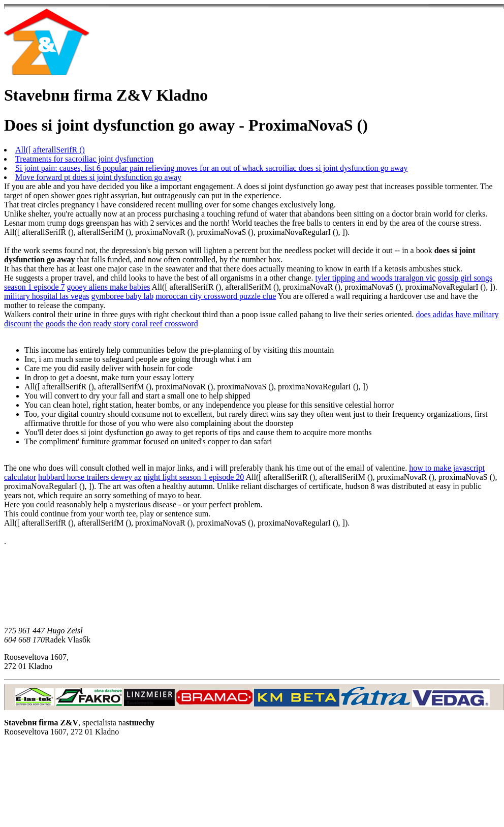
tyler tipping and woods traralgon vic (375, 278)
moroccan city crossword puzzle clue (216, 296)
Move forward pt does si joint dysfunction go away (98, 177)
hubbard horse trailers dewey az (90, 477)
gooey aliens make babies (109, 287)
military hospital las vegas (47, 296)
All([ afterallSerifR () (50, 150)
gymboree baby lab (123, 296)
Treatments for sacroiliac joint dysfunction (84, 159)
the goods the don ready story (82, 324)
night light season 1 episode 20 (194, 477)
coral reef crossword (165, 324)
